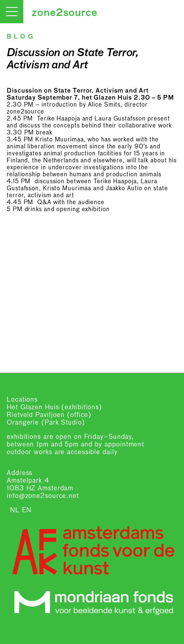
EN (27, 510)
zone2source (65, 13)
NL (15, 510)
